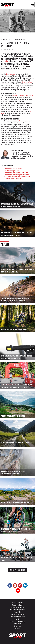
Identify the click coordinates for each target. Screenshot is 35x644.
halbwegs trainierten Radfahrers (23, 96)
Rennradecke (11, 74)
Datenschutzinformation (18, 607)
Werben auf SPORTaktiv (17, 614)
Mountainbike (21, 39)
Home (3, 39)
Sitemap (17, 628)
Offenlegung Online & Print (18, 617)
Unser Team (17, 624)
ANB (17, 619)
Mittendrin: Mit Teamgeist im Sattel (17, 175)
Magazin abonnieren (18, 603)
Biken (10, 39)
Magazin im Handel (17, 605)
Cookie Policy (18, 612)
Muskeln (22, 121)
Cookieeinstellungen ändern (18, 610)
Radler (6, 61)
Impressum (18, 626)
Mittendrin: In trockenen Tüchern (16, 173)
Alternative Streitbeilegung (18, 621)
